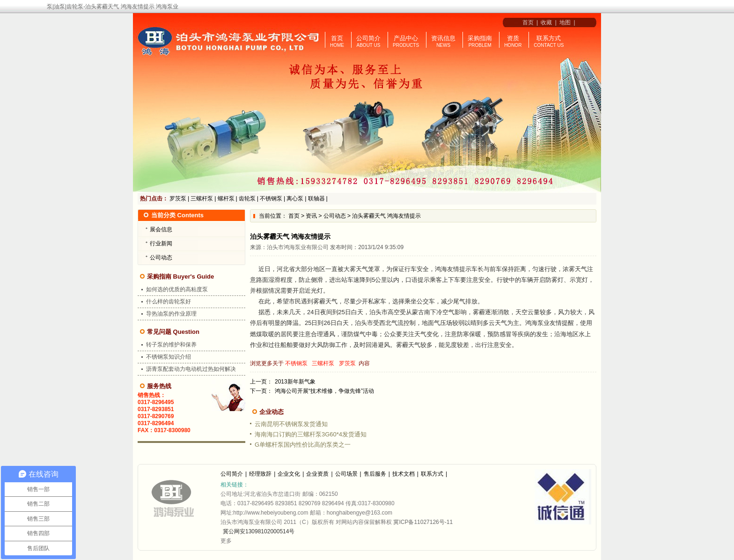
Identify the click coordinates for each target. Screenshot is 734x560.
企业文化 (289, 474)
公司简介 (368, 38)
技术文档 (404, 474)
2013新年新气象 (295, 382)
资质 (513, 38)
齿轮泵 (247, 199)
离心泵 (295, 199)
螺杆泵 (226, 199)
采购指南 (480, 38)
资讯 (311, 216)
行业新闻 (161, 243)
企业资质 (317, 474)
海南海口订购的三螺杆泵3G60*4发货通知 (311, 434)
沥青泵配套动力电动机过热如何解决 (191, 369)
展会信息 (161, 229)
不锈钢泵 (271, 199)
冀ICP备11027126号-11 (423, 522)
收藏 (546, 22)
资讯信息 (443, 38)
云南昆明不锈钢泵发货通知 (291, 424)
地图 (565, 22)
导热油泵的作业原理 (171, 314)
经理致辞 (260, 474)
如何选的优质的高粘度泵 (177, 289)
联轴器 (316, 199)
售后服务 (375, 474)
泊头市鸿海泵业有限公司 (298, 247)
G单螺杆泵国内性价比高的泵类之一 (303, 445)
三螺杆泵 (202, 199)
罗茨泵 (178, 199)
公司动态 (335, 216)
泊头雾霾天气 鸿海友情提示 (386, 216)
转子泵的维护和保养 (171, 345)
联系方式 (549, 38)
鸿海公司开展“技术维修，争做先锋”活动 (324, 391)
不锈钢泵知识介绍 (169, 357)
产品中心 (406, 38)
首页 (526, 22)
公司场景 (346, 474)
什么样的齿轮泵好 (169, 302)
